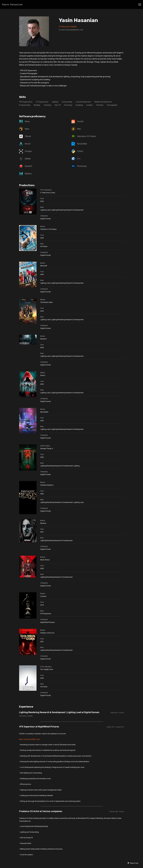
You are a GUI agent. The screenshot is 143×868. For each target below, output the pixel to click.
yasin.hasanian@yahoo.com (72, 30)
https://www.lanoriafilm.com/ (30, 739)
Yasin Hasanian (12, 5)
